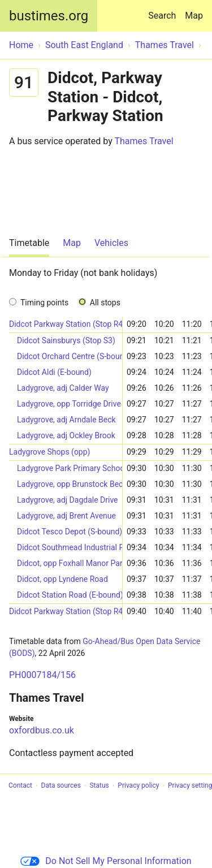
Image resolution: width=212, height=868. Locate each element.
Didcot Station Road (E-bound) (70, 595)
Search (164, 10)
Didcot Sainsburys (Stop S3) (66, 340)
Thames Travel (144, 141)
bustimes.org (49, 16)
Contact (20, 786)
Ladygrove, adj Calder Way (63, 388)
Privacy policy (138, 786)
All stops (105, 303)
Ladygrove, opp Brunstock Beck (70, 484)
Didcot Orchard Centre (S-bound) (70, 356)
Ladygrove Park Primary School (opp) (70, 468)
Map (194, 16)
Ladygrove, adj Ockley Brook (66, 435)
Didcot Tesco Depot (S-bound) (70, 532)
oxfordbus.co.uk (42, 730)
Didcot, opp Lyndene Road (62, 579)
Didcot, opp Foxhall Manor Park (70, 563)
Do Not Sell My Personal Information (106, 861)
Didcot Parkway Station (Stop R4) (66, 324)
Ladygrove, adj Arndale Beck (66, 420)
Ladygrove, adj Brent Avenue (66, 516)
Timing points (44, 303)
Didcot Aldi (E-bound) (54, 372)
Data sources (61, 786)
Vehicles (111, 243)
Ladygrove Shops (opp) (49, 452)
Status (99, 786)
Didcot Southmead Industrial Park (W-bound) (70, 547)
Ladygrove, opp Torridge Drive (69, 404)
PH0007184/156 (42, 675)
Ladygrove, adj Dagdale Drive (68, 500)
